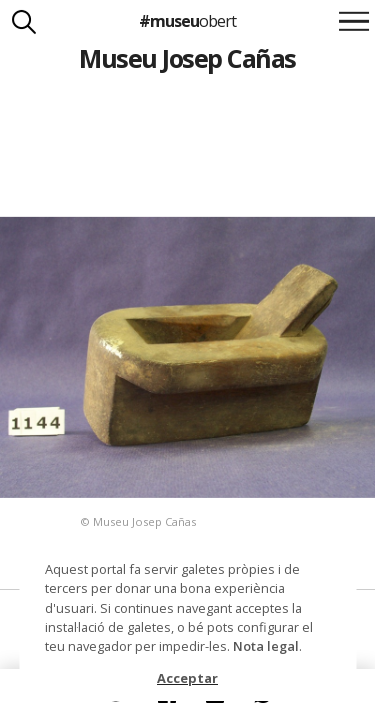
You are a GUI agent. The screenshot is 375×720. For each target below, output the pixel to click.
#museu (187, 21)
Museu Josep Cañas (187, 58)
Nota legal (266, 646)
